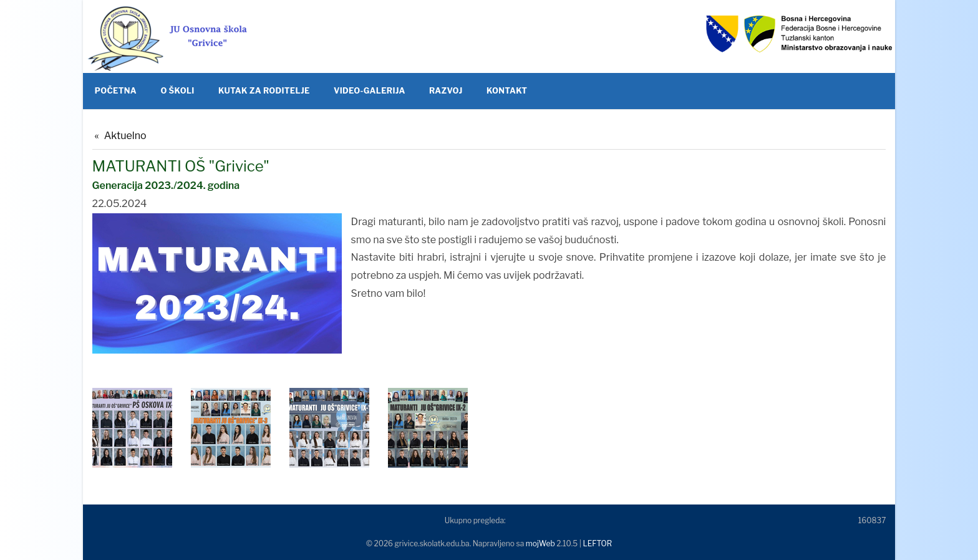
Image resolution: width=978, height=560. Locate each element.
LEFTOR (597, 543)
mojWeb (540, 543)
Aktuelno (125, 136)
